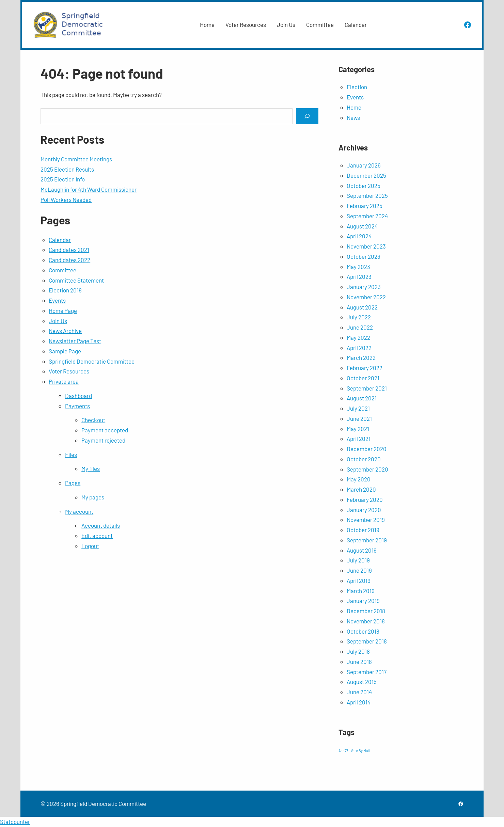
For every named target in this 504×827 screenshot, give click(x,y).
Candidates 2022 (69, 260)
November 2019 (366, 520)
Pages (73, 483)
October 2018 (363, 631)
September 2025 (367, 195)
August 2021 (362, 398)
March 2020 (361, 489)
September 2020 (367, 469)
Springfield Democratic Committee (92, 361)
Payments (77, 406)
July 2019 (358, 560)
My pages (93, 497)
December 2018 (366, 611)
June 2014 (359, 692)
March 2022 (361, 357)
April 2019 (359, 581)
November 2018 (366, 621)
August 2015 (362, 682)
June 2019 (359, 570)
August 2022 (362, 307)
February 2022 (365, 368)
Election (357, 87)
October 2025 (364, 186)
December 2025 (366, 175)
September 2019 (367, 540)
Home (354, 107)
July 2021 (358, 408)
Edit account (97, 536)
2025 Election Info (63, 179)
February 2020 (365, 499)
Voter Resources (69, 371)
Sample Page (65, 351)
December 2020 (367, 449)
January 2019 (363, 601)
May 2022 (358, 337)
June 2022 (360, 327)
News (353, 117)
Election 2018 (65, 290)
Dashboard (78, 396)
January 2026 (364, 165)
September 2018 (367, 641)
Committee (62, 270)
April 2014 (359, 702)
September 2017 (367, 672)
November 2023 (366, 246)
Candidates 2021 (69, 250)
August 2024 (362, 226)
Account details (101, 525)
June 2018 (359, 662)
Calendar (60, 240)
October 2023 (364, 256)
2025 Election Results (67, 169)
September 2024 (367, 216)
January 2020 (364, 510)
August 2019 (362, 550)
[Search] (307, 116)
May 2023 (358, 267)
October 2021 (363, 378)
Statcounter (15, 822)
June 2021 (359, 418)
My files (91, 468)
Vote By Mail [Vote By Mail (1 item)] (360, 751)
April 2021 (359, 439)
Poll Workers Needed (66, 200)
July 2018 (358, 651)
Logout (90, 546)
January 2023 (364, 287)
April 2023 (359, 276)
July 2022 (359, 317)
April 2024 (359, 236)
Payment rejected (103, 440)
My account (79, 511)
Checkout (93, 420)
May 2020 (359, 479)
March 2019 (361, 591)
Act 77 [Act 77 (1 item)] (343, 751)
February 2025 (365, 206)
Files (71, 455)
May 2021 (358, 429)
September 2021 (367, 388)
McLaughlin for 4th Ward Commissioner (89, 189)
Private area (64, 381)
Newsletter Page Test (75, 341)
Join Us (58, 321)
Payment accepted (105, 430)
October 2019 (363, 530)
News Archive (65, 331)
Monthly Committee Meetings (76, 159)
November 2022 (366, 297)
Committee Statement (76, 280)
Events (57, 300)
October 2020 (364, 459)
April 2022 (359, 348)
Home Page (63, 311)
